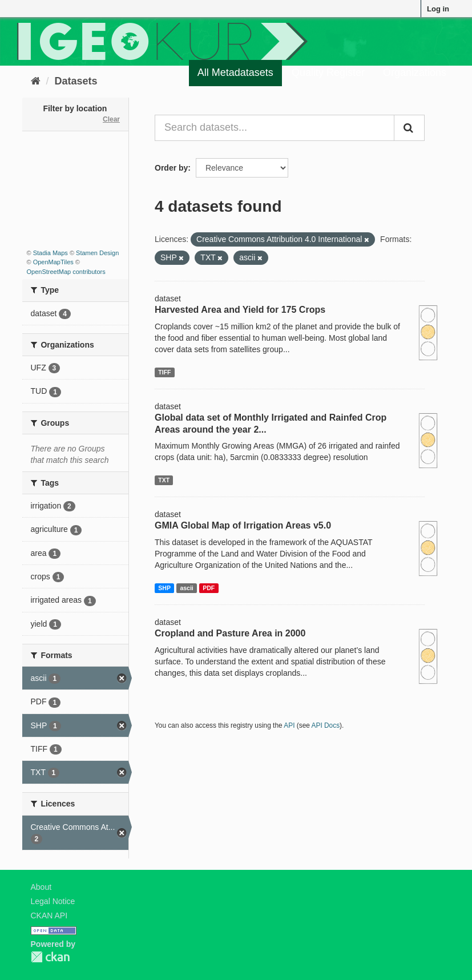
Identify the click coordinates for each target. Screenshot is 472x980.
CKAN (50, 957)
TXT (164, 480)
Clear (111, 119)
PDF (209, 588)
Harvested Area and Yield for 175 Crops (240, 310)
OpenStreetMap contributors (66, 272)
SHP (164, 588)
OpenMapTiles (53, 262)
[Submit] (409, 128)
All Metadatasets (235, 72)
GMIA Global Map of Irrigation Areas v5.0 (243, 525)
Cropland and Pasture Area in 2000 (230, 633)
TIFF (164, 372)
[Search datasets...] (275, 128)
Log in (438, 9)
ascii (186, 588)
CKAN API (49, 916)
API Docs (326, 725)
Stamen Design (97, 253)
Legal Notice (53, 901)
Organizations (415, 72)
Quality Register (328, 72)
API (289, 725)
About (41, 887)
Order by (171, 168)
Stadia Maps (51, 253)
